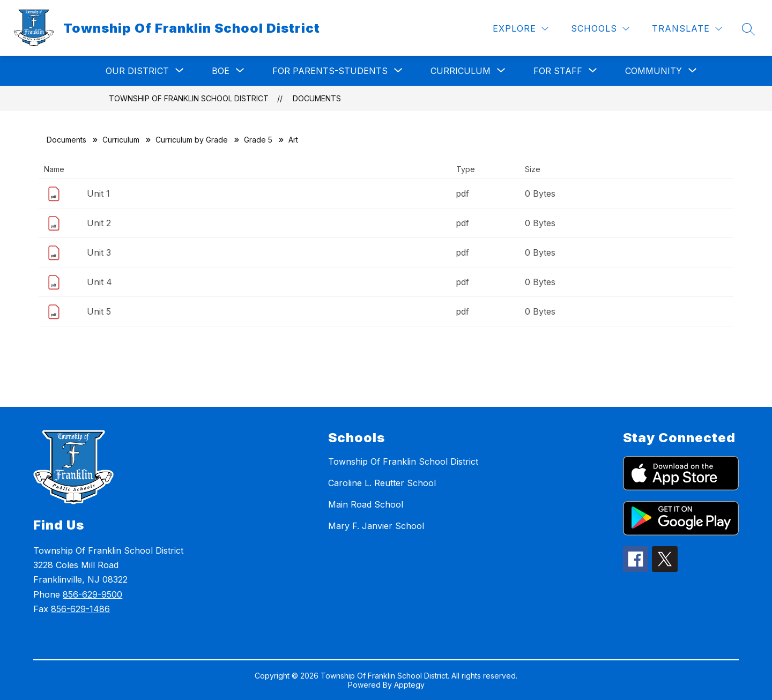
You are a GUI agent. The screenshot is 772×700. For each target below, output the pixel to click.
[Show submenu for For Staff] (558, 71)
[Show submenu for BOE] (221, 71)
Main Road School (366, 504)
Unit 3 (99, 252)
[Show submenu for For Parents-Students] (330, 71)
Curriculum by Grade (192, 140)
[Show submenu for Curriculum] (461, 71)
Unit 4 (99, 282)
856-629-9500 (92, 594)
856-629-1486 (80, 609)
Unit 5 (99, 311)
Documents (317, 98)
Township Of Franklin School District (189, 98)
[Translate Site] (687, 29)
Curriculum (121, 140)
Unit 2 (99, 223)
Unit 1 (98, 193)
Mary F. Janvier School (376, 526)
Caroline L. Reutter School (382, 483)
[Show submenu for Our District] (137, 71)
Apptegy (409, 685)
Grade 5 (258, 140)
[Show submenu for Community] (654, 71)
